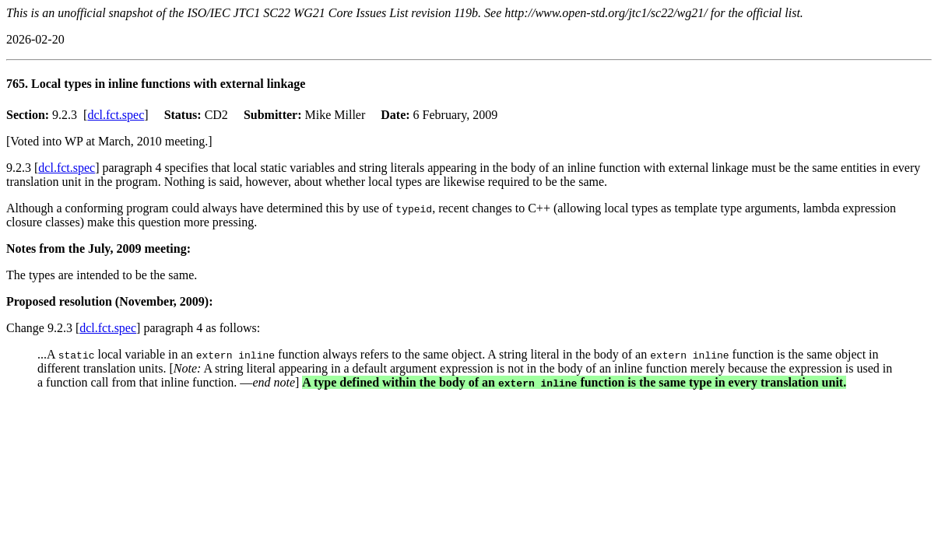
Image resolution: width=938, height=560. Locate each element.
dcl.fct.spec (116, 115)
